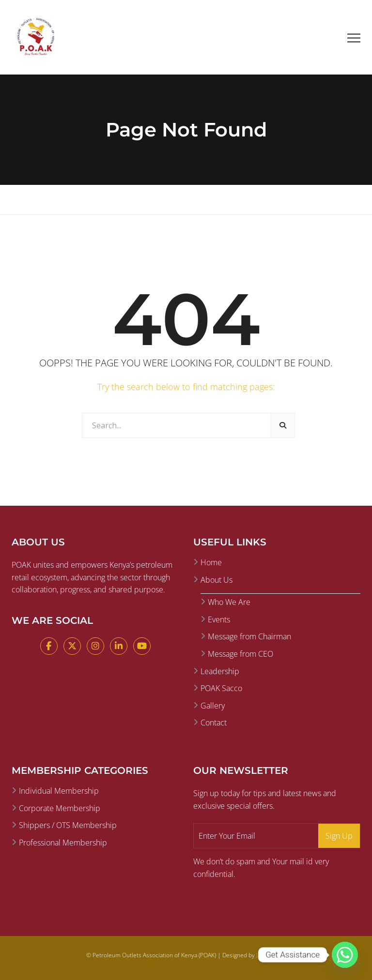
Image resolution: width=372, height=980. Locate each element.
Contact (214, 723)
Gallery (213, 706)
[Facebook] (49, 646)
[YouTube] (142, 646)
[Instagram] (95, 646)
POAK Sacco (221, 688)
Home (211, 562)
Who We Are (229, 602)
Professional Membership (63, 843)
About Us (217, 580)
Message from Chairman (249, 636)
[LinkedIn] (119, 646)
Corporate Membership (60, 808)
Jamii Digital (271, 955)
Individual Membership (59, 791)
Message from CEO (240, 654)
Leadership (220, 671)
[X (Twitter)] (72, 646)
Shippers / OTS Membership (68, 825)
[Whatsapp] (345, 955)
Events (219, 619)
